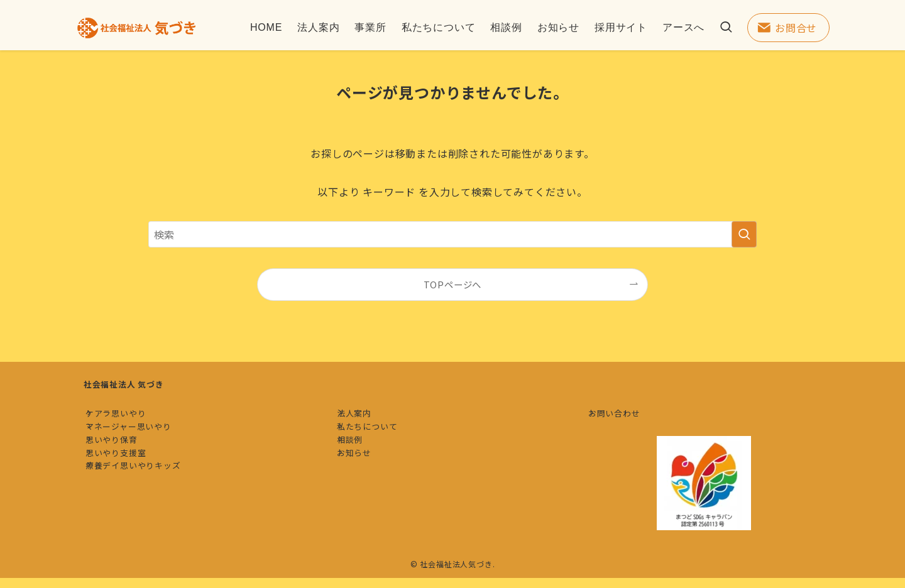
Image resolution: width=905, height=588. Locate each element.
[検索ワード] (452, 234)
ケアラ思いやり (126, 418)
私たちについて (377, 441)
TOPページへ (453, 284)
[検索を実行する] (744, 234)
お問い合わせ (624, 418)
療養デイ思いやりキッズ (143, 512)
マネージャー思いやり (139, 441)
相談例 (360, 465)
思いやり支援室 (126, 488)
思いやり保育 (122, 465)
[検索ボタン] (726, 28)
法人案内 (364, 418)
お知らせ (364, 488)
